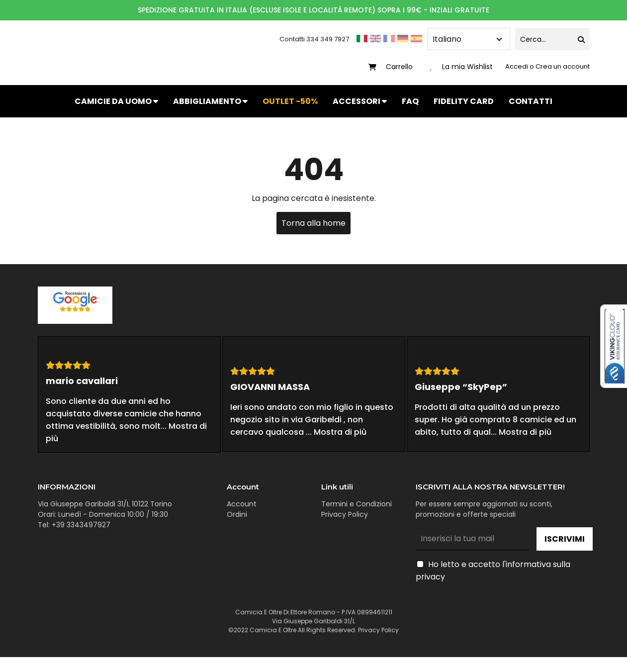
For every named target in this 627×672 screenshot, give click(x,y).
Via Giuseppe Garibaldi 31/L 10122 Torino (105, 504)
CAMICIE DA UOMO (116, 101)
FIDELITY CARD (464, 101)
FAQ (410, 101)
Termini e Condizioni (357, 504)
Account (242, 504)
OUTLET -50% (290, 101)
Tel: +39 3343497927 (74, 525)
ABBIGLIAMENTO (210, 101)
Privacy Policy (345, 514)
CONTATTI (531, 101)
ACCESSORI (360, 101)
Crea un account (563, 66)
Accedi (517, 66)
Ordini (237, 514)
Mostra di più (340, 432)
